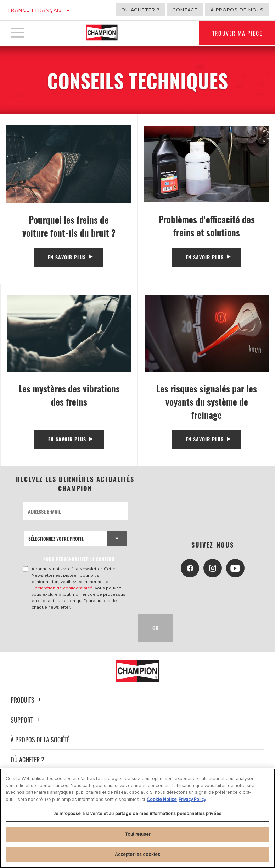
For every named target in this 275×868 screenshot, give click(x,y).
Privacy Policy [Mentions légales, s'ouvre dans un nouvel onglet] (192, 800)
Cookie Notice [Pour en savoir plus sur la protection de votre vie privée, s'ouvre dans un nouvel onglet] (162, 800)
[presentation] (77, 628)
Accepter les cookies (138, 855)
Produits (27, 700)
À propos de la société (40, 740)
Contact (185, 10)
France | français (35, 10)
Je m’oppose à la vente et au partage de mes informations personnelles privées (137, 814)
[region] (137, 818)
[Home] (102, 33)
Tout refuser (138, 834)
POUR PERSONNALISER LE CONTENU (79, 559)
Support (26, 720)
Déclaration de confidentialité (62, 588)
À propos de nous (237, 10)
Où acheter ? (140, 10)
